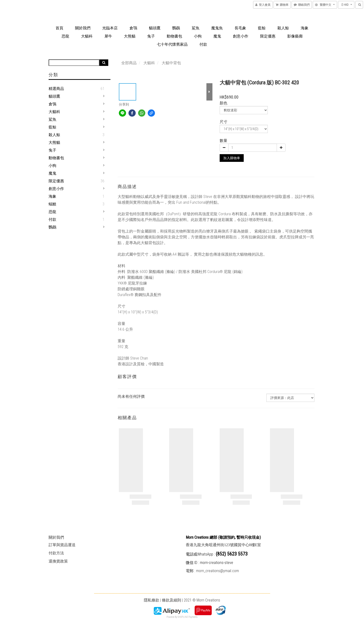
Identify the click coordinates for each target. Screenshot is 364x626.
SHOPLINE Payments (188, 617)
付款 (203, 44)
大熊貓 (130, 36)
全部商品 (129, 63)
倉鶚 (133, 28)
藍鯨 (262, 28)
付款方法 (56, 553)
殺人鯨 (283, 28)
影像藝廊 (295, 36)
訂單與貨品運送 (62, 545)
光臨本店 (110, 28)
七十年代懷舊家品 (172, 44)
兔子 (151, 36)
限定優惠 (268, 36)
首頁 (59, 28)
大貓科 (87, 36)
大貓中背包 (171, 63)
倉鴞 (52, 104)
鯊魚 (196, 28)
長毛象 (240, 28)
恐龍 (65, 36)
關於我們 (83, 28)
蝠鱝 (52, 204)
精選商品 (56, 89)
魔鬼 (217, 36)
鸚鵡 (176, 28)
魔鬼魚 (217, 28)
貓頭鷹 (155, 28)
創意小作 (241, 36)
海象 (305, 28)
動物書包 (174, 36)
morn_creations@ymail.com (217, 571)
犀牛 (108, 36)
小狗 (198, 36)
